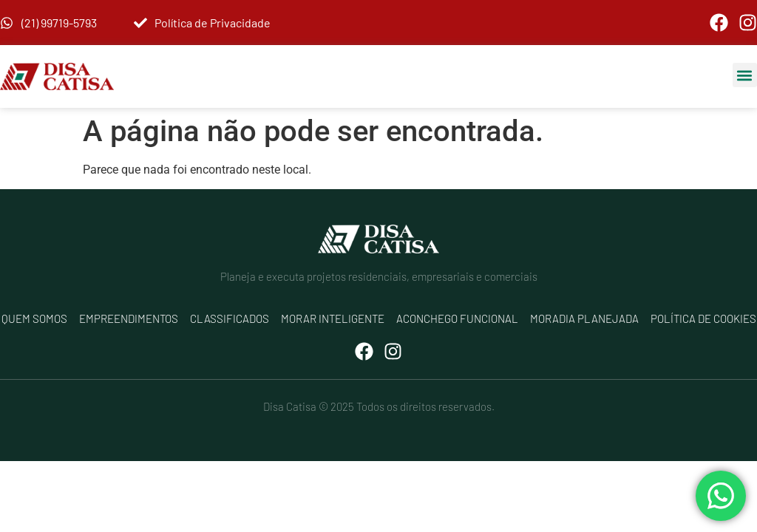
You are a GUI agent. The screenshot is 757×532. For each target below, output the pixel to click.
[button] (745, 75)
